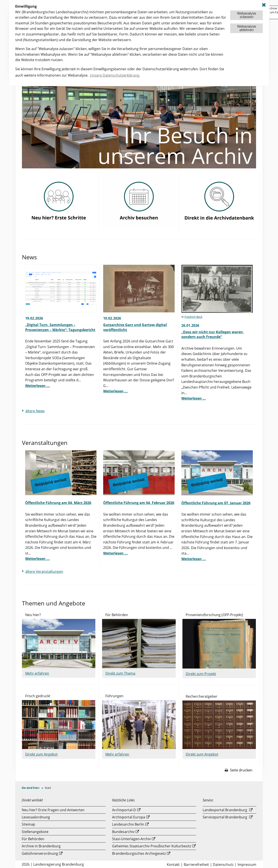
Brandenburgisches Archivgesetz (139, 853)
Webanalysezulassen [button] (247, 15)
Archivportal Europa (129, 817)
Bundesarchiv (123, 832)
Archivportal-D (124, 810)
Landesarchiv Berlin (128, 824)
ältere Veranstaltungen (44, 571)
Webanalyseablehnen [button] (247, 28)
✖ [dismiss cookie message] (264, 5)
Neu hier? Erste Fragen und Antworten (53, 810)
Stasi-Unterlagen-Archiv (131, 839)
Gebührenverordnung (40, 853)
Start (48, 788)
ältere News (35, 411)
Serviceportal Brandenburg (225, 817)
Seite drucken (238, 770)
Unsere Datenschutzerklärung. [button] (115, 75)
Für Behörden (33, 839)
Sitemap (28, 824)
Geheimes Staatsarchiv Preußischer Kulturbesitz (152, 846)
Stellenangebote (35, 832)
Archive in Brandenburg (41, 846)
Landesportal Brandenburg (225, 810)
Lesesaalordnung (36, 817)
